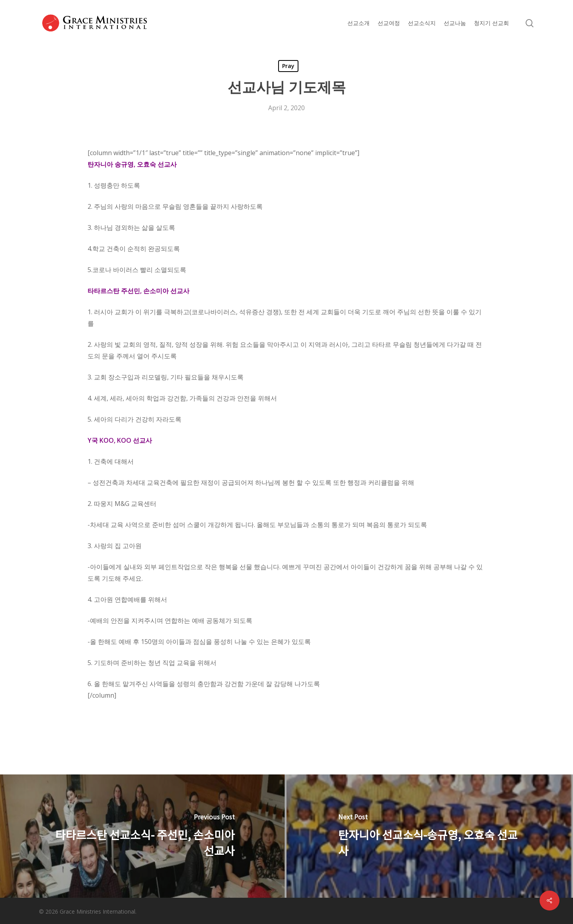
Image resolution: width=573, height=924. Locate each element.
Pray (288, 66)
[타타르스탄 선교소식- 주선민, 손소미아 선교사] (143, 836)
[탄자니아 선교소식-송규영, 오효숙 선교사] (430, 836)
